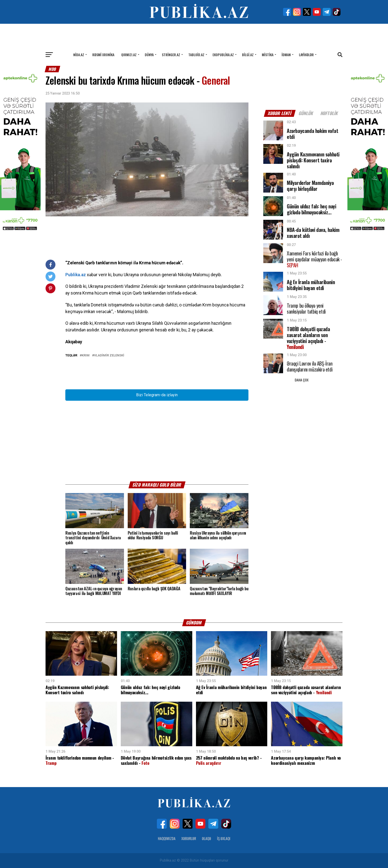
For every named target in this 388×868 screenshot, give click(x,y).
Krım (86, 356)
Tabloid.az (196, 55)
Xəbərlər (189, 838)
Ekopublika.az (223, 55)
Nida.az (79, 55)
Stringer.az (171, 55)
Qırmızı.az (129, 55)
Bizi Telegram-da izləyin (157, 395)
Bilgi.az (248, 55)
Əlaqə (206, 838)
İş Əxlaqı (224, 838)
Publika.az (76, 275)
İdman (286, 55)
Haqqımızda (167, 838)
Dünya (149, 55)
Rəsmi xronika (103, 55)
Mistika (268, 55)
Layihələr (306, 55)
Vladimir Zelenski (109, 356)
